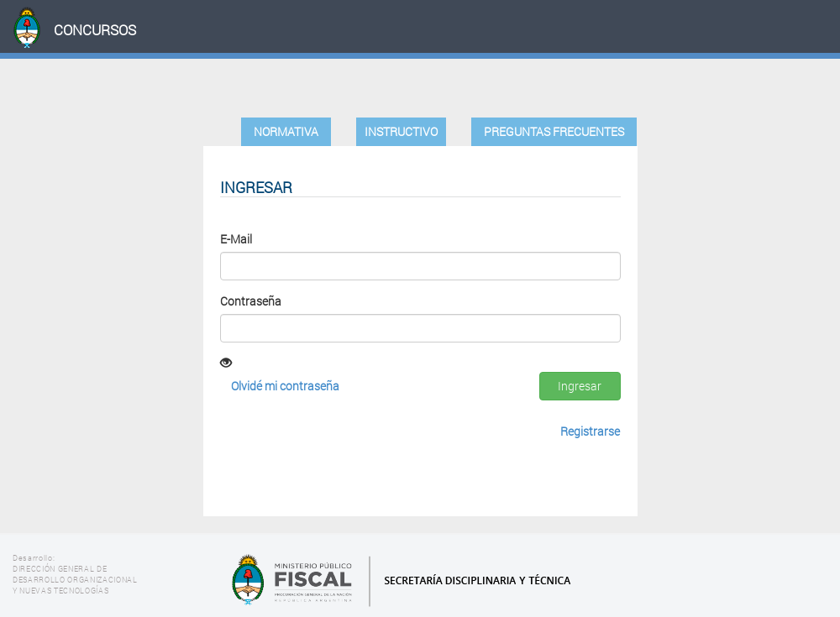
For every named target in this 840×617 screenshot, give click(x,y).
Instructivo (401, 131)
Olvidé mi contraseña (285, 386)
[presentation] (348, 454)
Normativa (286, 131)
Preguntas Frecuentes (554, 131)
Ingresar (580, 386)
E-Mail (236, 239)
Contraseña (251, 301)
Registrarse (590, 431)
